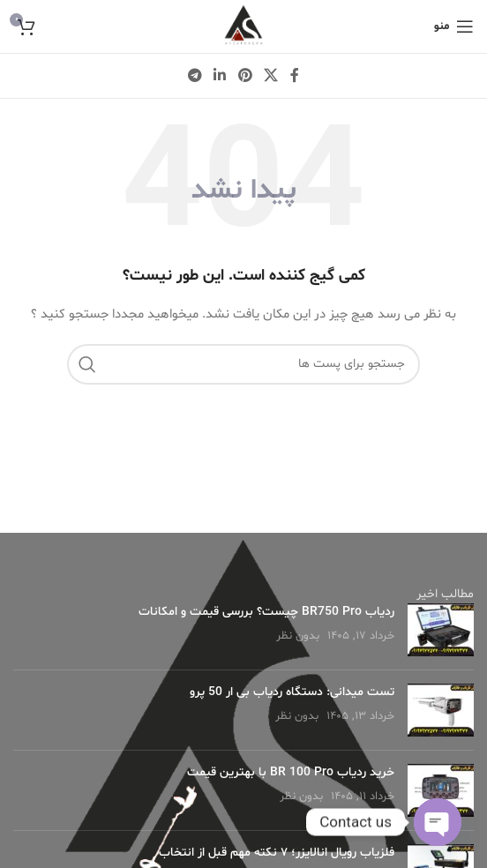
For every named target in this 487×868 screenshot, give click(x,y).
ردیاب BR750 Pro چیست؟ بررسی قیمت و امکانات (266, 612)
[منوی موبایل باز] (454, 26)
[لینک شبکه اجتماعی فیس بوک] (295, 76)
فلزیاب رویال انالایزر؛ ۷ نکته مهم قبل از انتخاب (277, 853)
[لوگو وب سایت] (243, 27)
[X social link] (270, 76)
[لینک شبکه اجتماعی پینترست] (245, 76)
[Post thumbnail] (441, 630)
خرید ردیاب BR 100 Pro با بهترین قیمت (291, 772)
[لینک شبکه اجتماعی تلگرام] (195, 76)
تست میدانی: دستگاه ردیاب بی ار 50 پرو (292, 692)
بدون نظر (298, 636)
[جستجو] (243, 364)
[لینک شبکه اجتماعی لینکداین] (220, 76)
